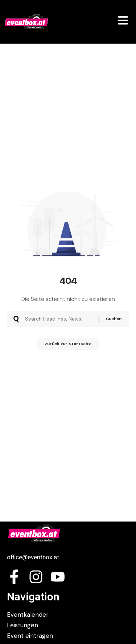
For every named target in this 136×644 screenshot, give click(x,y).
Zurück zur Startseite (68, 344)
